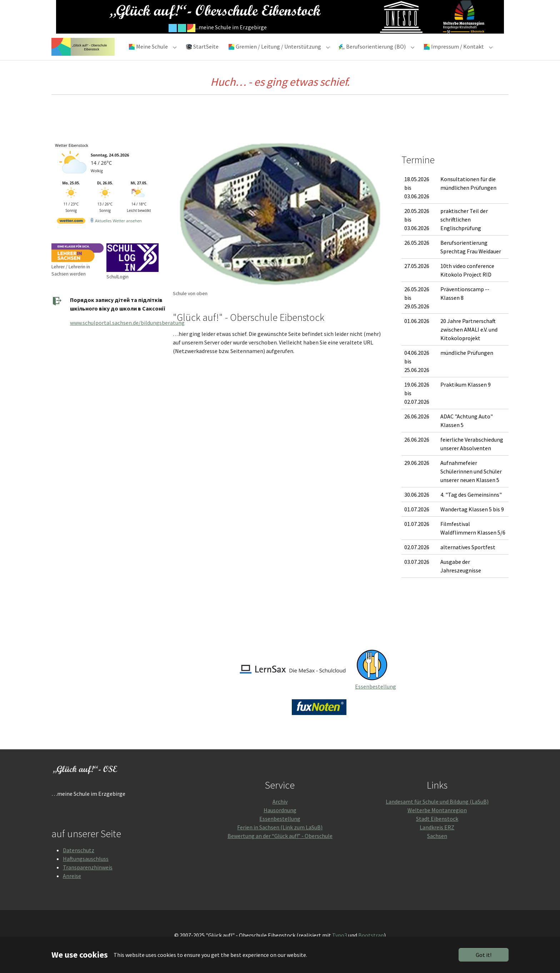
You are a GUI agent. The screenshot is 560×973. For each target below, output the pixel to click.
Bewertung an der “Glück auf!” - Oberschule (280, 849)
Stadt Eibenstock (437, 831)
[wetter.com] (71, 235)
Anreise (72, 889)
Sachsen (437, 849)
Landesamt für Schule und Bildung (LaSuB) (437, 814)
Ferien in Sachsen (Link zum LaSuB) (280, 840)
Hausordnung (280, 823)
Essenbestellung (376, 699)
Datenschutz (79, 863)
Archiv (280, 814)
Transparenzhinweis (88, 880)
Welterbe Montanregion (437, 823)
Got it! (484, 955)
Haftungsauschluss (86, 872)
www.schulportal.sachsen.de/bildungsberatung (127, 336)
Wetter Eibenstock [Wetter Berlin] (72, 158)
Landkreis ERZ (437, 840)
